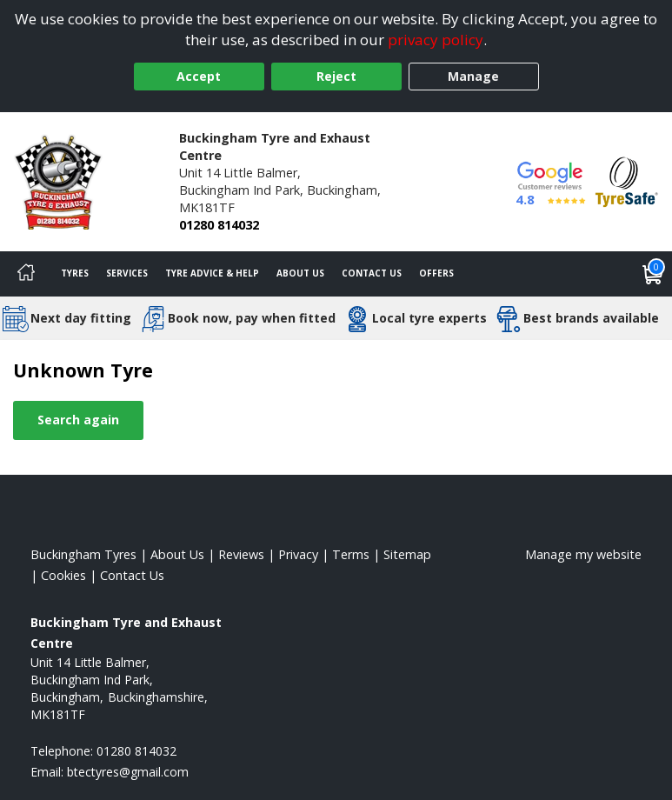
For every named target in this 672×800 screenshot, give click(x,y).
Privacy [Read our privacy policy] (298, 554)
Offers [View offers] (436, 273)
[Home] (26, 274)
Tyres (75, 273)
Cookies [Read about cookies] (63, 575)
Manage (473, 76)
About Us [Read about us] (177, 554)
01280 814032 (219, 225)
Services (127, 273)
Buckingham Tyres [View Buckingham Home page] (83, 554)
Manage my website (583, 554)
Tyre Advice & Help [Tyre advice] (212, 273)
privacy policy (436, 40)
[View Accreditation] (627, 180)
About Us (300, 273)
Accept (199, 76)
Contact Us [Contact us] (372, 273)
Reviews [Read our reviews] (241, 554)
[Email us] (128, 772)
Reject (336, 76)
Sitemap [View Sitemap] (407, 554)
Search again (78, 420)
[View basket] (653, 274)
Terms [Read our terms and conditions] (351, 554)
